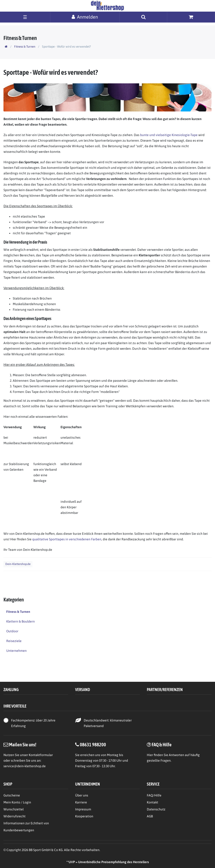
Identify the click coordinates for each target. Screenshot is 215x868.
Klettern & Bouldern (21, 621)
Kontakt (152, 802)
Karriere (81, 802)
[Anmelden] (85, 17)
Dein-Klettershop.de (18, 564)
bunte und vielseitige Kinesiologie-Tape (169, 135)
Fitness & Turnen (25, 47)
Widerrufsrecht (14, 816)
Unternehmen (16, 651)
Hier (150, 755)
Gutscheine (12, 795)
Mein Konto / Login (17, 802)
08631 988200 (93, 744)
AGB (150, 816)
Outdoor (12, 631)
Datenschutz (156, 809)
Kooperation (84, 816)
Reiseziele (14, 641)
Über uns (82, 795)
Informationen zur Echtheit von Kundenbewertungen (26, 827)
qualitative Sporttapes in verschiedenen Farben (67, 539)
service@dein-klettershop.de (25, 766)
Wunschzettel (14, 809)
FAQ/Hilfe (154, 795)
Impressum (83, 809)
